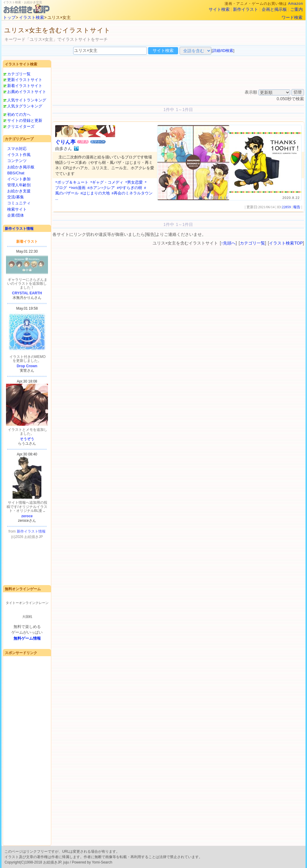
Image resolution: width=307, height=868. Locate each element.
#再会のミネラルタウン (132, 193)
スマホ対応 (17, 149)
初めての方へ (19, 114)
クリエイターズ (21, 126)
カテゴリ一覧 (19, 74)
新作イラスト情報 (19, 229)
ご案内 (297, 9)
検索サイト (17, 209)
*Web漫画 (77, 188)
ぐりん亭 (65, 142)
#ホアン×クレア (101, 188)
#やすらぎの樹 (130, 188)
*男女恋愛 (134, 182)
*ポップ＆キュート (72, 182)
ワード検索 (292, 17)
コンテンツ (17, 161)
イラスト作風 (19, 155)
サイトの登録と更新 (25, 120)
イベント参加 (19, 179)
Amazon (296, 4)
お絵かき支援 (19, 191)
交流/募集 (16, 197)
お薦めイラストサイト (27, 92)
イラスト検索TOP (286, 243)
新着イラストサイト (25, 86)
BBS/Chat (16, 173)
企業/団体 (16, 215)
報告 (297, 207)
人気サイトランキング (27, 100)
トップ (9, 17)
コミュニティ (19, 203)
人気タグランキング (25, 106)
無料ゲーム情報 (27, 638)
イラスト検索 (31, 17)
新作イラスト (246, 9)
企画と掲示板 (274, 9)
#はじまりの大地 (95, 193)
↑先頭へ (228, 243)
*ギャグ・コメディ (107, 182)
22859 (286, 207)
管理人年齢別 (19, 185)
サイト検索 (219, 9)
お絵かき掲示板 (21, 167)
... (57, 198)
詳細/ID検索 (223, 51)
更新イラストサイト (25, 80)
